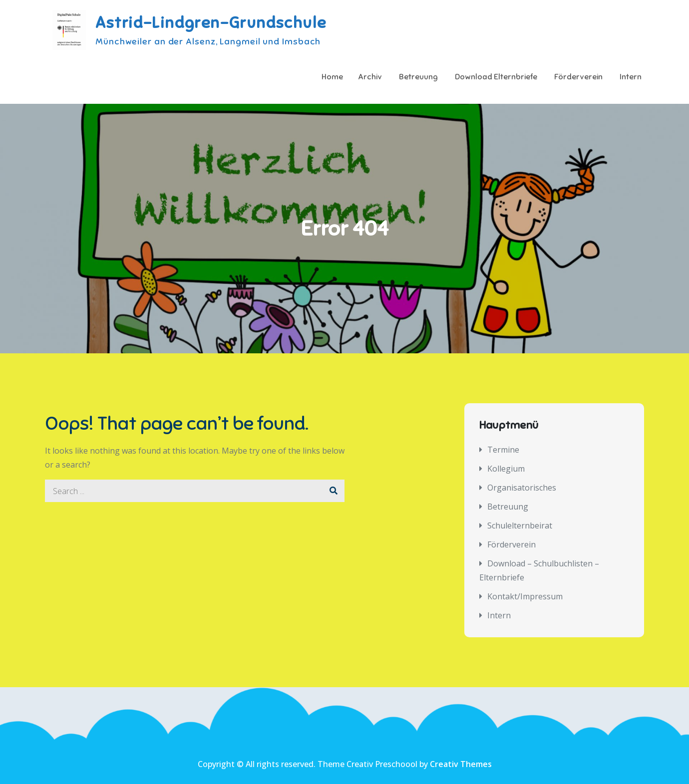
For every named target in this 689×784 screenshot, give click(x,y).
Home (332, 77)
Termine (503, 450)
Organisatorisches (522, 488)
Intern (631, 77)
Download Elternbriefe (496, 77)
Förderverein (578, 77)
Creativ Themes (461, 764)
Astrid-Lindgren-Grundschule (211, 22)
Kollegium (506, 469)
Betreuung (418, 77)
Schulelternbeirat (520, 525)
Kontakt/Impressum (525, 596)
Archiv (370, 77)
